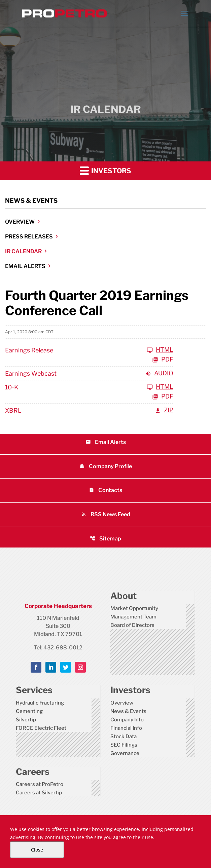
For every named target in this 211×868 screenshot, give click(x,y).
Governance (125, 753)
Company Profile (106, 466)
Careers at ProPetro (40, 784)
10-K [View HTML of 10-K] (12, 387)
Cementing (29, 711)
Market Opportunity (134, 608)
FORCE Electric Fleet (41, 728)
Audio (159, 373)
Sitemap (105, 539)
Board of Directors (132, 625)
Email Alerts (25, 266)
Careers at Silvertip (39, 793)
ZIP (164, 410)
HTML (160, 350)
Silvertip (26, 720)
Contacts (105, 490)
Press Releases (29, 237)
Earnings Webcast (31, 373)
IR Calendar (23, 251)
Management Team (133, 617)
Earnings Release (29, 350)
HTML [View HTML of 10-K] (160, 387)
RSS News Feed (106, 514)
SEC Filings (124, 745)
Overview (20, 222)
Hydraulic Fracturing (40, 703)
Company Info (127, 720)
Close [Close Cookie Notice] (37, 850)
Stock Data (124, 737)
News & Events (128, 711)
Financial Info (126, 728)
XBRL (13, 410)
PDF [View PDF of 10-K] (163, 397)
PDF (163, 360)
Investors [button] (105, 170)
